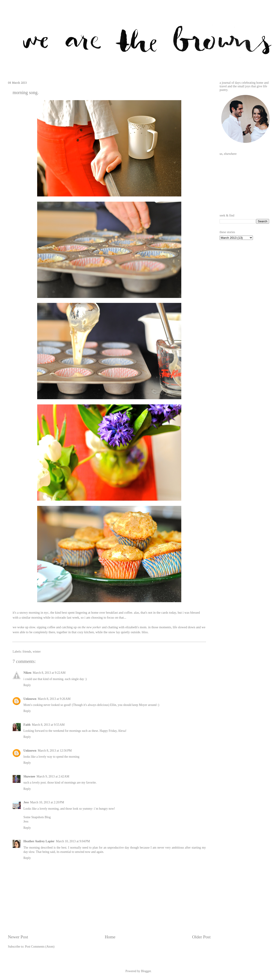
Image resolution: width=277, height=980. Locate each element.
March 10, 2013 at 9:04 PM (73, 841)
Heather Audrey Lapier (39, 841)
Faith (27, 725)
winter (37, 652)
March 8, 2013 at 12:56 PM (55, 751)
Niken (27, 673)
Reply (27, 685)
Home (110, 937)
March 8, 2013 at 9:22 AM (49, 673)
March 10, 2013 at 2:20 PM (47, 802)
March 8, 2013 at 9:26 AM (54, 699)
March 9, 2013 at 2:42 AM (53, 776)
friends (27, 652)
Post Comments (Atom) (40, 947)
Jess (26, 802)
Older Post (201, 937)
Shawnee (29, 776)
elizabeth (131, 627)
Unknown (30, 699)
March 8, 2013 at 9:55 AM (48, 725)
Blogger (146, 971)
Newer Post (18, 937)
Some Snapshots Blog (37, 817)
